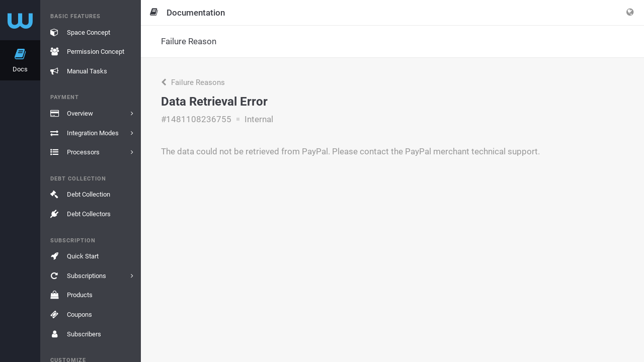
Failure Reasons (193, 82)
